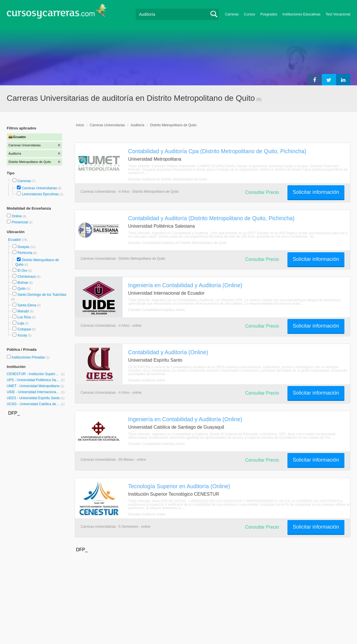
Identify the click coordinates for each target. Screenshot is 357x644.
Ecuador (15, 240)
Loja (21, 323)
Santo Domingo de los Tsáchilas (42, 295)
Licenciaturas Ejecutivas (40, 194)
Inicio (80, 125)
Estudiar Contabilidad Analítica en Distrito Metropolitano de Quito (178, 243)
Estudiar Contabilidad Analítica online (157, 310)
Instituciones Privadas (30, 357)
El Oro (22, 271)
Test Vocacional (338, 14)
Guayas (23, 247)
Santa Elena (27, 305)
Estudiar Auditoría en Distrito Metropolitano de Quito (168, 179)
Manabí (23, 311)
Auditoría (137, 125)
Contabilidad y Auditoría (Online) (168, 352)
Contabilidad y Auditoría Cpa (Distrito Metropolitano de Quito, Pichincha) (217, 151)
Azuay (22, 335)
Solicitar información (316, 192)
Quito (22, 289)
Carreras (232, 14)
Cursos (249, 14)
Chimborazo (27, 277)
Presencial (20, 222)
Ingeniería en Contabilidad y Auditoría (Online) (185, 285)
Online (17, 216)
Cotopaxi (24, 329)
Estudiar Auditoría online (147, 380)
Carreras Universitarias (39, 188)
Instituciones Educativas (301, 14)
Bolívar (23, 283)
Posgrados (269, 14)
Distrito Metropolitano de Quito (173, 125)
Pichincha (25, 253)
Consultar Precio (262, 192)
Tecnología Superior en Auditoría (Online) (179, 486)
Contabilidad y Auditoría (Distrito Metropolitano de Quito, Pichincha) (211, 218)
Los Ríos (24, 317)
